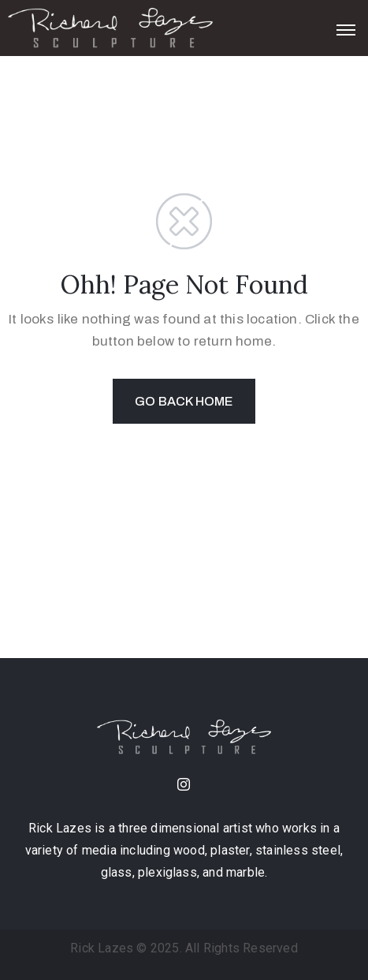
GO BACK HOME (184, 401)
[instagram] (184, 786)
